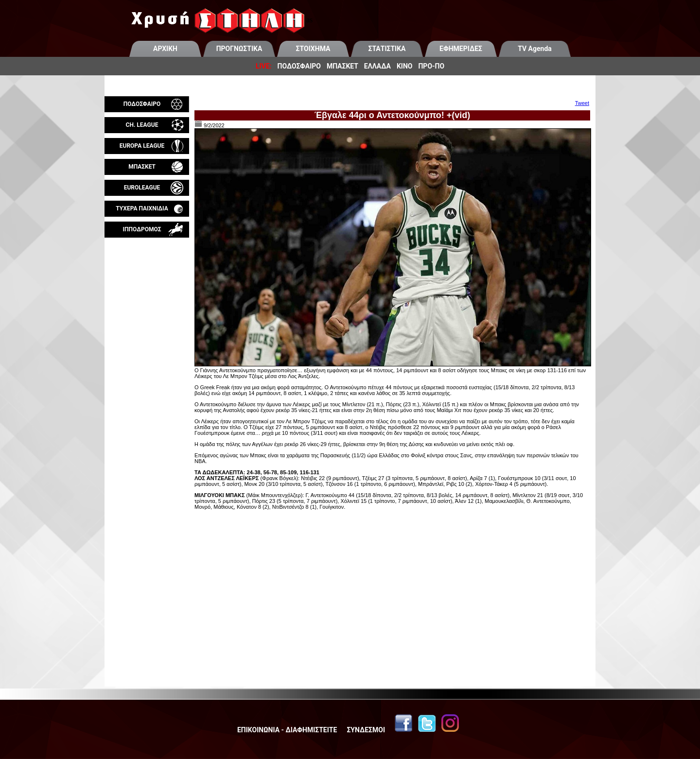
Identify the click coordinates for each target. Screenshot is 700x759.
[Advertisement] (147, 352)
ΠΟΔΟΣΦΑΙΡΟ (299, 66)
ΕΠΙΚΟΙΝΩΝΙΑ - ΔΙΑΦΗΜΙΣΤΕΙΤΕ (287, 730)
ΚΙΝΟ (405, 66)
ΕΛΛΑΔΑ (377, 66)
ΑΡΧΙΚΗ (165, 49)
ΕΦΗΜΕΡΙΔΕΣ (461, 49)
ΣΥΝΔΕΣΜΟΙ (366, 730)
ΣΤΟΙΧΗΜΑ (313, 49)
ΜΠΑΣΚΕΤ (342, 66)
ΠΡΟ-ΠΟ (431, 66)
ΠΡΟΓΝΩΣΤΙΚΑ (239, 49)
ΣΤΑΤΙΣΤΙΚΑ (387, 49)
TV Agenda (535, 49)
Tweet (582, 103)
